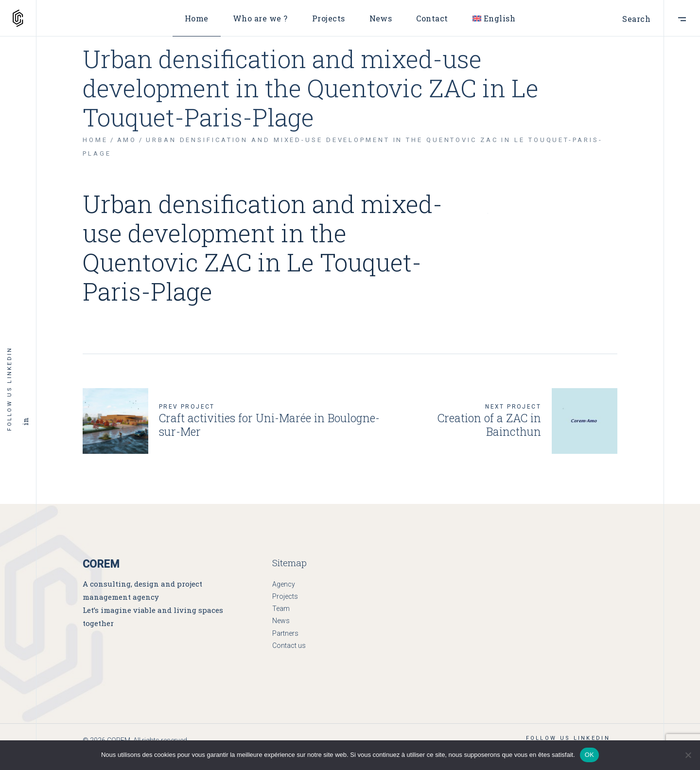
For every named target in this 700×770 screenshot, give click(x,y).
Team (281, 609)
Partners (285, 633)
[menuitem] (494, 18)
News (281, 621)
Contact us (289, 645)
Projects (285, 596)
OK (589, 755)
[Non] (688, 755)
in (25, 422)
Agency (284, 584)
